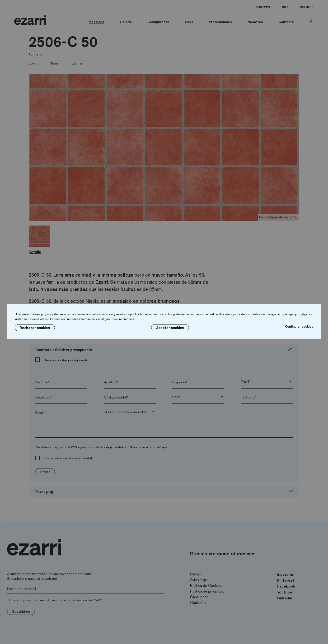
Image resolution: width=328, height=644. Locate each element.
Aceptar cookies (170, 328)
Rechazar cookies (35, 328)
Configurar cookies (299, 326)
